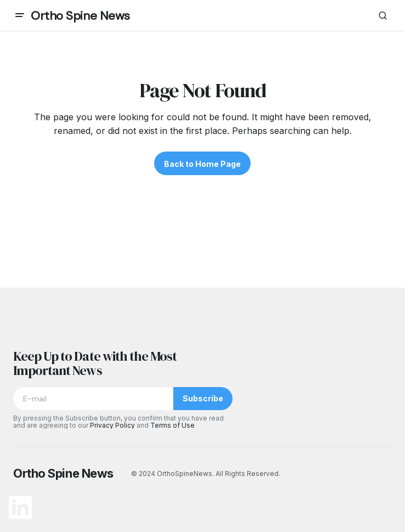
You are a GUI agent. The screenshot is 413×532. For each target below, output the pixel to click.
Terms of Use (172, 425)
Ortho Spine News (80, 16)
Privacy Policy (112, 425)
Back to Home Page (202, 164)
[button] (20, 15)
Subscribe (203, 398)
